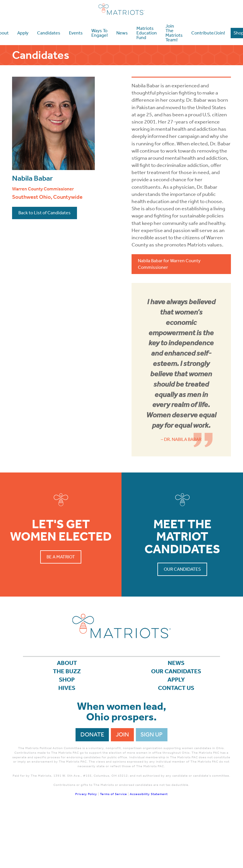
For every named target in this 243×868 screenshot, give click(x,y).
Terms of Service (113, 795)
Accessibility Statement (149, 795)
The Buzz (67, 671)
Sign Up (152, 735)
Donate (92, 735)
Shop (67, 680)
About (67, 663)
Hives (67, 688)
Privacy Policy (86, 795)
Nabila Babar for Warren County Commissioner (169, 264)
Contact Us (176, 688)
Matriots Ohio (121, 9)
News (176, 663)
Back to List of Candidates (45, 213)
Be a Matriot (61, 557)
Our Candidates (182, 569)
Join (122, 735)
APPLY (176, 680)
